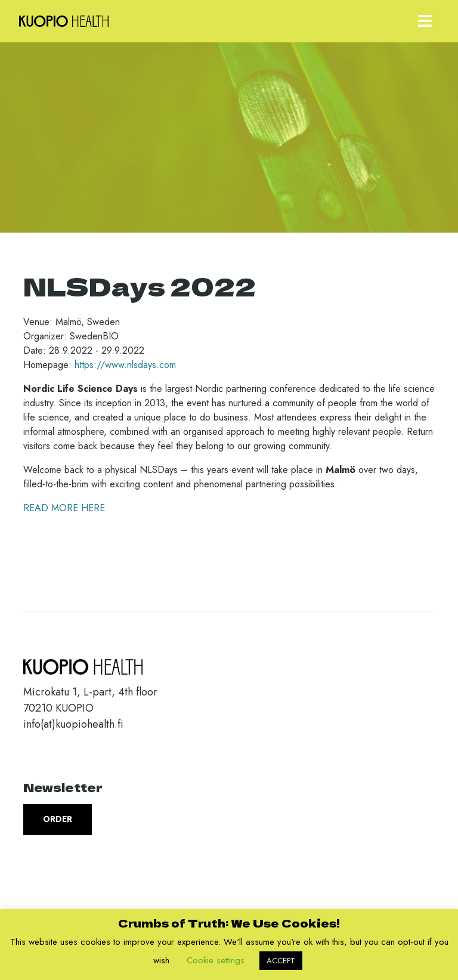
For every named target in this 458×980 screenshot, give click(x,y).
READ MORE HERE (64, 508)
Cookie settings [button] (216, 960)
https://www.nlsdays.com (125, 365)
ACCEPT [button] (281, 961)
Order (58, 819)
